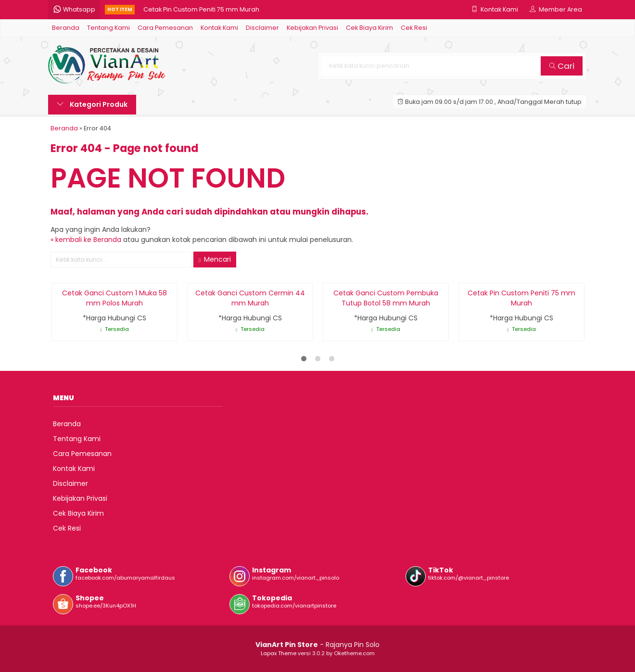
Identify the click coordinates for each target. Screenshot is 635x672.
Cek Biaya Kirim (369, 28)
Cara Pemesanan (165, 28)
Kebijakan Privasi (312, 28)
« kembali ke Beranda (86, 240)
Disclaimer (262, 28)
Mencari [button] (215, 259)
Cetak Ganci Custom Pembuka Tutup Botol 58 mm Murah (386, 298)
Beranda (66, 28)
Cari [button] (562, 66)
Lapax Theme (279, 653)
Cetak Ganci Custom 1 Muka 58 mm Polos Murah (114, 298)
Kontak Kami (219, 28)
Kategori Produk (92, 104)
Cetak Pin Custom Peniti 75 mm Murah (201, 9)
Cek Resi (414, 28)
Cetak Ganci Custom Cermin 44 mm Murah (250, 298)
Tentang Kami (108, 28)
